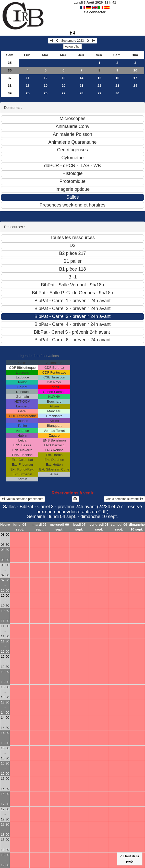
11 (28, 78)
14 (82, 78)
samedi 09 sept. (119, 527)
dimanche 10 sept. (137, 527)
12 (46, 78)
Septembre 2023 (73, 41)
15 (99, 78)
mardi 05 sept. (39, 527)
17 (135, 78)
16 (117, 78)
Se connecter (95, 12)
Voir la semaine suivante (124, 499)
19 (46, 86)
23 (117, 86)
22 (99, 86)
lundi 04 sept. (20, 527)
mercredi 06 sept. (59, 527)
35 (10, 63)
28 (82, 93)
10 (135, 70)
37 (10, 78)
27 (63, 93)
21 (82, 86)
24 (135, 86)
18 (28, 86)
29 (99, 93)
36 (10, 70)
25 (28, 93)
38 (10, 86)
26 (46, 93)
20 (63, 86)
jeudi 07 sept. (79, 527)
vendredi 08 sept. (99, 527)
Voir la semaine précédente (22, 499)
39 (10, 93)
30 (117, 93)
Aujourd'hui (72, 47)
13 (63, 78)
